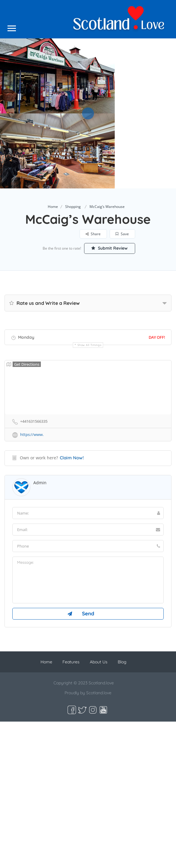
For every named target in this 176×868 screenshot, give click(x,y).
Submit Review (109, 248)
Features (71, 662)
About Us (99, 662)
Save (122, 234)
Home (53, 207)
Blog (122, 662)
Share (93, 234)
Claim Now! (72, 458)
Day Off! (157, 337)
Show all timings (89, 345)
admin (40, 483)
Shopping (73, 207)
